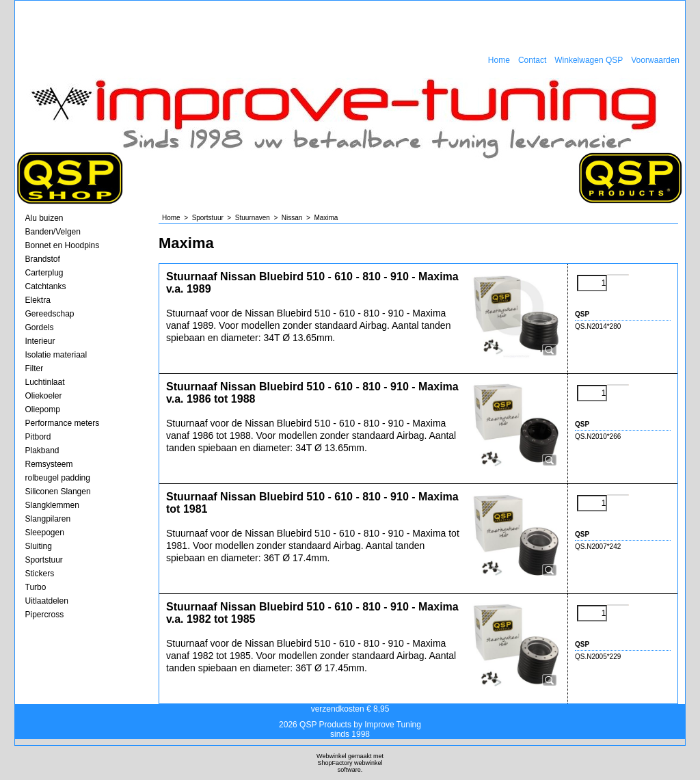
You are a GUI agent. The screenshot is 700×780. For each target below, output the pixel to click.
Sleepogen (45, 533)
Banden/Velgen (53, 232)
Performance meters (63, 423)
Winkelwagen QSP (589, 60)
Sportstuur (44, 560)
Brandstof (43, 259)
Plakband (42, 450)
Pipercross (45, 615)
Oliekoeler (44, 396)
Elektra (38, 300)
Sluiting (39, 546)
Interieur (40, 341)
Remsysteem (49, 464)
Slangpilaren (48, 519)
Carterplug (44, 273)
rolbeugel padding (58, 478)
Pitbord (38, 437)
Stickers (40, 574)
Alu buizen (44, 218)
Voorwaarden (655, 60)
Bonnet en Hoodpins (63, 245)
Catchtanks (46, 286)
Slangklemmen (52, 505)
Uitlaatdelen (47, 601)
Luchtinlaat (45, 382)
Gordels (40, 327)
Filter (35, 368)
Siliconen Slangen (58, 492)
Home (499, 60)
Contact (532, 60)
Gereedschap (50, 314)
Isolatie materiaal (56, 355)
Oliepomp (43, 409)
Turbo (36, 587)
